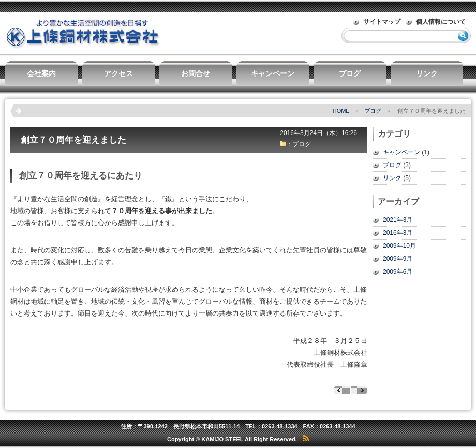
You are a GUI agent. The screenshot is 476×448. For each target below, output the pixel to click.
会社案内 (41, 73)
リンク (427, 73)
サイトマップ (382, 22)
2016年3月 (398, 233)
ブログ (350, 73)
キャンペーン (273, 73)
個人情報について (441, 22)
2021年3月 (398, 220)
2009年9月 (398, 259)
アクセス (118, 73)
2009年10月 (399, 246)
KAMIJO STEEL (222, 439)
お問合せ (196, 73)
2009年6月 (398, 272)
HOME (341, 111)
